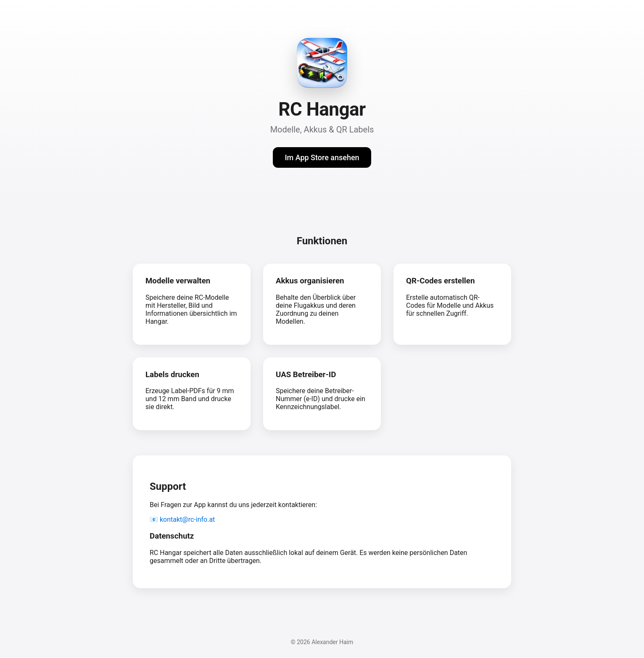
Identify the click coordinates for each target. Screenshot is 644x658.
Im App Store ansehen (322, 157)
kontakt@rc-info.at (187, 519)
